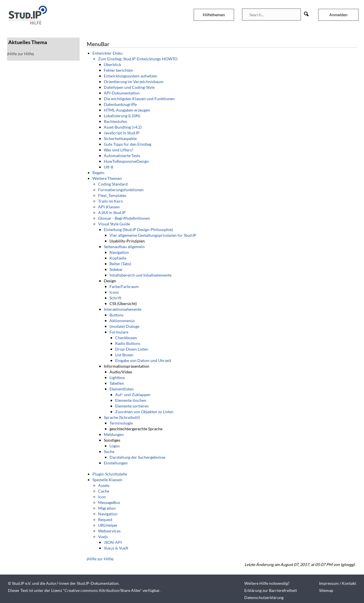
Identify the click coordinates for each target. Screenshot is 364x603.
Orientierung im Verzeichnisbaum (134, 82)
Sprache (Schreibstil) (122, 417)
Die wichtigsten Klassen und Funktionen (139, 99)
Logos (115, 446)
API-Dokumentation (122, 93)
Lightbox (117, 377)
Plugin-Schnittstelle (110, 474)
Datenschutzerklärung (264, 597)
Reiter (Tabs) (120, 264)
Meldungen (114, 434)
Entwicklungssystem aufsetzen (131, 76)
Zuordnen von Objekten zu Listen (144, 412)
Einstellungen (116, 463)
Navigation (119, 252)
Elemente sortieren (132, 406)
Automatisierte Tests (122, 156)
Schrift (115, 298)
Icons (114, 292)
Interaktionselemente (123, 309)
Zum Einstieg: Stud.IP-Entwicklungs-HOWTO (138, 59)
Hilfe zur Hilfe (20, 54)
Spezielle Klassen (107, 480)
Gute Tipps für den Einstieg (128, 144)
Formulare (119, 332)
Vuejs (103, 537)
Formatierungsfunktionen (121, 190)
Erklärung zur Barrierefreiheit (271, 590)
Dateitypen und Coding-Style (129, 87)
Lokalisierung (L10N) (122, 116)
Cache (104, 491)
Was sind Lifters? (119, 150)
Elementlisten (122, 389)
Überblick (112, 64)
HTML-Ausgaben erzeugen (127, 110)
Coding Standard (113, 184)
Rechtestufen (115, 121)
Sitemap (326, 590)
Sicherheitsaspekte (120, 138)
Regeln (98, 173)
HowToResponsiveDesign (126, 161)
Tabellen (117, 383)
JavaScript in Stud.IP (122, 133)
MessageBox (109, 502)
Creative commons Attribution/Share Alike (102, 590)
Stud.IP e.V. (22, 583)
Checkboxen (126, 338)
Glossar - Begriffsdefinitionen (124, 218)
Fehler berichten (118, 70)
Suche (109, 451)
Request (105, 519)
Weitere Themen (107, 178)
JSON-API (113, 542)
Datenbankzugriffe (120, 104)
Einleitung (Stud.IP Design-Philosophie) (138, 230)
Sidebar (116, 269)
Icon (102, 497)
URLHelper (108, 525)
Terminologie (121, 423)
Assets (104, 485)
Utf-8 (108, 167)
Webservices (109, 531)
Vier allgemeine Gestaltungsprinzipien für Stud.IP (153, 235)
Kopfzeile (118, 258)
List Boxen (124, 355)
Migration (107, 508)
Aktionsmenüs (122, 321)
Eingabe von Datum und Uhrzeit (143, 360)
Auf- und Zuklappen (133, 395)
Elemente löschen (131, 400)
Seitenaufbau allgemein (124, 247)
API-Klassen (109, 207)
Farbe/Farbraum (124, 286)
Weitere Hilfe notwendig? (267, 583)
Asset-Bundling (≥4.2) (123, 127)
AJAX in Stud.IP (112, 212)
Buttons (116, 315)
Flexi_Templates (112, 195)
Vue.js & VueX (116, 548)
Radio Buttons (128, 343)
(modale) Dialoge (124, 326)
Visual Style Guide (114, 224)
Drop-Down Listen (132, 349)
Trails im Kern (110, 201)
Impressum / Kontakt (338, 583)
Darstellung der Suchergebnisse (137, 457)
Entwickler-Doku (107, 53)
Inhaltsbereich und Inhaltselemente (140, 275)
